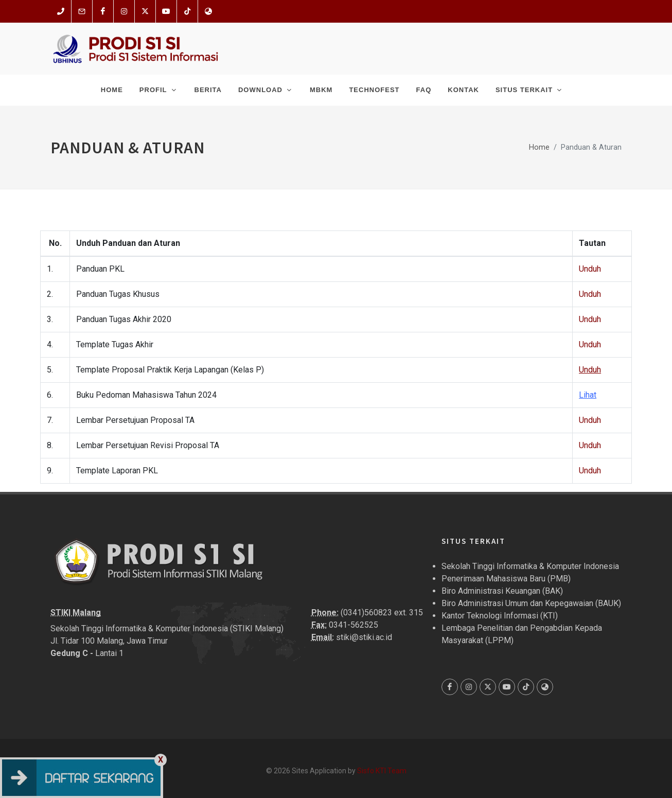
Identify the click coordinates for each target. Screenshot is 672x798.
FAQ (424, 90)
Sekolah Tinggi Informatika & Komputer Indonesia (530, 566)
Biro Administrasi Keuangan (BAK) (502, 591)
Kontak (463, 90)
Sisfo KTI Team (382, 771)
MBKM (321, 90)
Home (112, 90)
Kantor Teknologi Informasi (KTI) (500, 616)
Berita (208, 90)
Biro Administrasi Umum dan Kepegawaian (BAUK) (531, 603)
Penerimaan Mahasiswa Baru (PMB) (506, 579)
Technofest (374, 90)
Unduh (590, 269)
